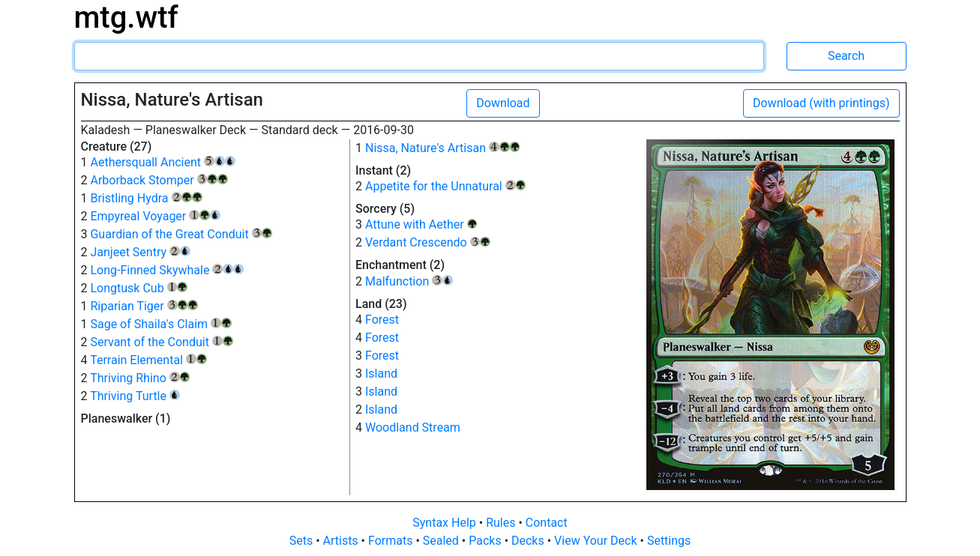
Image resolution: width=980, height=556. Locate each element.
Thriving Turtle (135, 396)
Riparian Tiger (144, 306)
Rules (502, 523)
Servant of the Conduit (161, 342)
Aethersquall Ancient (162, 162)
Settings (669, 541)
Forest (382, 320)
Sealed (442, 541)
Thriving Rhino (140, 378)
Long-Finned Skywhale (166, 270)
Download (503, 103)
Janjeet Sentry (140, 252)
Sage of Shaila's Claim (160, 324)
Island (381, 374)
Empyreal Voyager (155, 216)
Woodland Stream (413, 427)
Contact (547, 523)
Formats (392, 541)
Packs (486, 541)
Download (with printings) (821, 103)
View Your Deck (597, 541)
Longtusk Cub (139, 288)
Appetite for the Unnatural (445, 186)
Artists (342, 541)
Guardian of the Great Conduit (181, 234)
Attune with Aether (421, 224)
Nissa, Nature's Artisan (442, 148)
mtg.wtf (126, 18)
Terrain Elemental (148, 360)
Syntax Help (446, 523)
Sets (303, 541)
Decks (529, 541)
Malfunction (409, 281)
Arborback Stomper (159, 180)
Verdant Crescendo (428, 242)
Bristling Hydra (146, 198)
